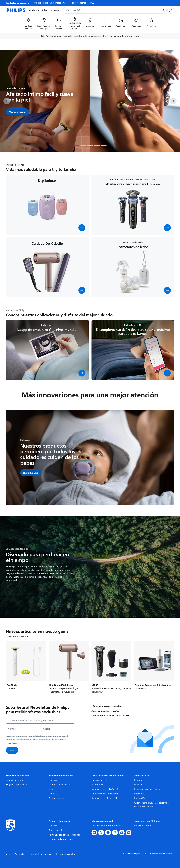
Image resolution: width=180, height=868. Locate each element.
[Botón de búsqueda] (163, 10)
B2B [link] (92, 3)
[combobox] (108, 10)
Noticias (138, 785)
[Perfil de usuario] (171, 10)
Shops (53, 794)
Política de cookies (65, 854)
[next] (173, 101)
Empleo (140, 794)
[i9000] (111, 667)
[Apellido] (58, 729)
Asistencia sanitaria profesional (64, 835)
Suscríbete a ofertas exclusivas (106, 826)
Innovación (140, 798)
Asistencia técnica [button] (51, 10)
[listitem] (29, 23)
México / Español (143, 826)
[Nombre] (23, 729)
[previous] (7, 101)
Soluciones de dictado (104, 798)
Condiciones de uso (41, 854)
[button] (82, 228)
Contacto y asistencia (59, 785)
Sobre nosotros (78, 3)
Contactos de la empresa (61, 839)
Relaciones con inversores (147, 789)
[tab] (76, 146)
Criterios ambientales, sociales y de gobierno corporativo (151, 805)
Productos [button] (34, 10)
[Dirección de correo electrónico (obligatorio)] (40, 721)
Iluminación (99, 780)
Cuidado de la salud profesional (50, 3)
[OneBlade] (26, 666)
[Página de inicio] (16, 10)
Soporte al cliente (15, 780)
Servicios (55, 789)
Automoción (98, 785)
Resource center (57, 798)
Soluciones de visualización (105, 794)
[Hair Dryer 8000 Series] (69, 667)
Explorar (53, 780)
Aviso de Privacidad (16, 854)
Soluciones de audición (105, 789)
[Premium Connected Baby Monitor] (154, 666)
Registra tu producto (16, 785)
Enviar (12, 750)
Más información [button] (18, 112)
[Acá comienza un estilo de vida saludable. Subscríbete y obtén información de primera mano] (90, 36)
